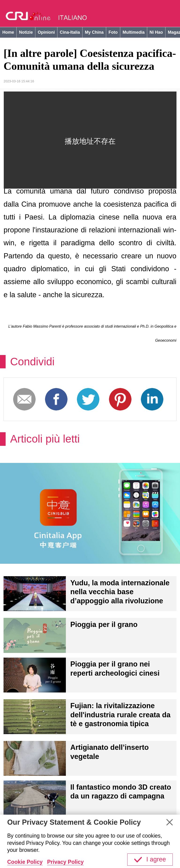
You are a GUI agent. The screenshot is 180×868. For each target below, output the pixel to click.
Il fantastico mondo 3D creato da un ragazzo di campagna (121, 792)
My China (94, 32)
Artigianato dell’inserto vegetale (110, 752)
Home (8, 32)
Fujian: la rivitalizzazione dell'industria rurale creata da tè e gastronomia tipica (120, 715)
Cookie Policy (25, 862)
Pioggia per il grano (104, 624)
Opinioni (46, 32)
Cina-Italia (70, 32)
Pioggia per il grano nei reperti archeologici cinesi (115, 668)
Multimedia (134, 32)
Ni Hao (156, 32)
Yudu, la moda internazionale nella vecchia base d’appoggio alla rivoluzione (120, 592)
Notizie (26, 32)
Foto (113, 32)
